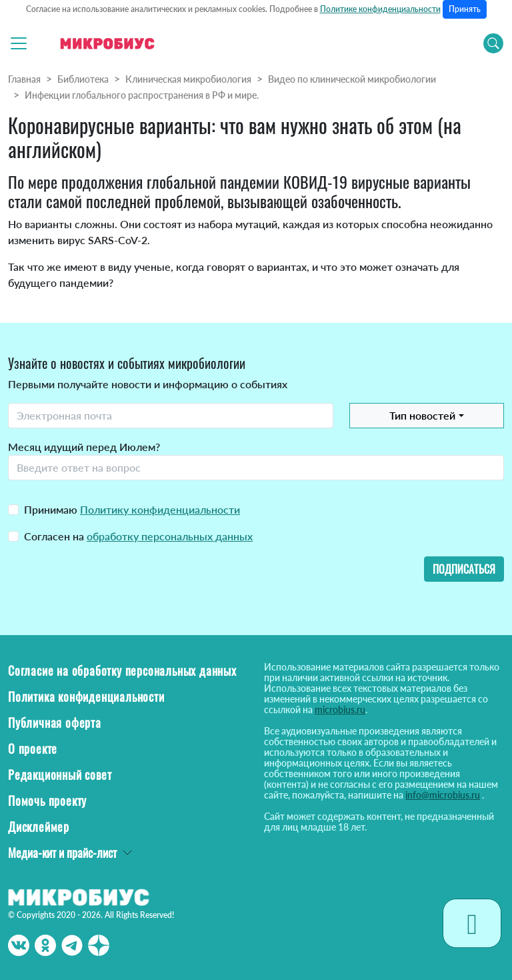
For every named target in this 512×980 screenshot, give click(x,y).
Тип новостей (422, 415)
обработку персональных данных (170, 536)
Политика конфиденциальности (86, 696)
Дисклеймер (39, 827)
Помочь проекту (47, 801)
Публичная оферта (55, 722)
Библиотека (83, 79)
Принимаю (132, 509)
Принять (465, 9)
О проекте (33, 749)
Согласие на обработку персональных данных (122, 670)
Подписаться (464, 569)
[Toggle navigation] (19, 43)
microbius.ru (340, 709)
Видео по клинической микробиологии (352, 79)
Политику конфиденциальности (160, 509)
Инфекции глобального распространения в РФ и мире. (142, 95)
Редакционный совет (60, 775)
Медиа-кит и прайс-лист (62, 853)
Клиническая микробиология (188, 79)
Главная (24, 79)
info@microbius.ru (443, 795)
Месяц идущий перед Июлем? (84, 447)
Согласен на (138, 536)
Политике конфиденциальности (380, 9)
